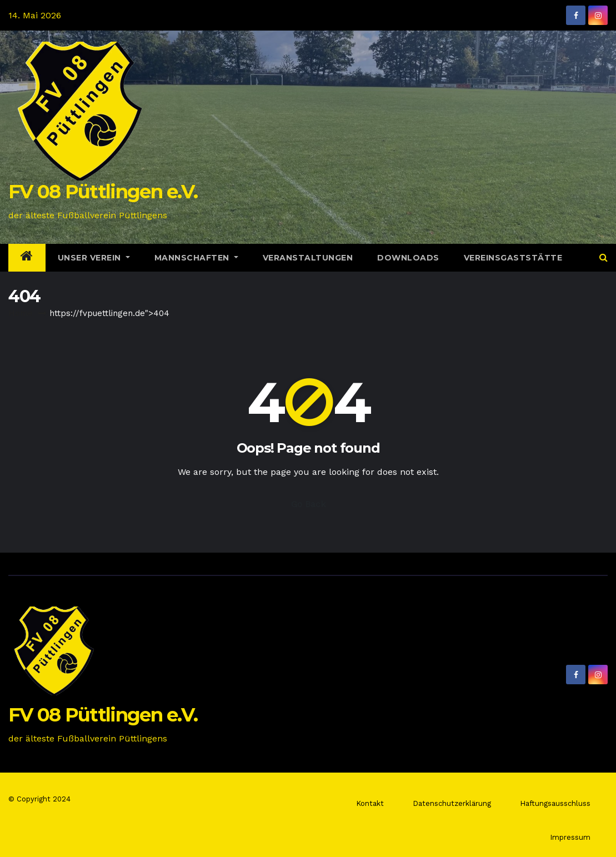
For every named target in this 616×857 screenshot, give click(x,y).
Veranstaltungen (308, 258)
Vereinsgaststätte (513, 258)
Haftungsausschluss (555, 803)
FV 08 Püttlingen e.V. (103, 192)
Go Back (308, 504)
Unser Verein (94, 258)
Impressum (570, 837)
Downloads (408, 258)
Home (21, 313)
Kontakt (370, 803)
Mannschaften (196, 258)
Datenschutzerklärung (452, 803)
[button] (604, 257)
